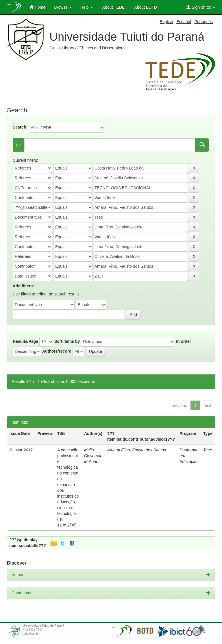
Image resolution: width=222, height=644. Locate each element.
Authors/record (57, 351)
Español (184, 22)
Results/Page (25, 341)
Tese (208, 450)
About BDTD (145, 7)
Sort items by (67, 341)
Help (87, 7)
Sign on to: (201, 7)
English (166, 22)
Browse (63, 7)
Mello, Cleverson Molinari (93, 456)
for (18, 145)
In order (184, 341)
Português (203, 22)
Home (37, 7)
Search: (20, 127)
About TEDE (113, 7)
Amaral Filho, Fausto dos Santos (137, 450)
